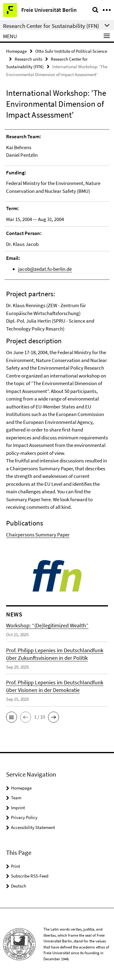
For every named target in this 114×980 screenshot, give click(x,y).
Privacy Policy (24, 817)
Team (16, 798)
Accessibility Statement (33, 827)
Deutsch (19, 886)
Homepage (16, 51)
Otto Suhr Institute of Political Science (71, 51)
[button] (12, 717)
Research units (28, 59)
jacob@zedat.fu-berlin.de (45, 269)
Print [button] (16, 866)
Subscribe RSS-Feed (30, 876)
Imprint (18, 808)
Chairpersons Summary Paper (38, 535)
